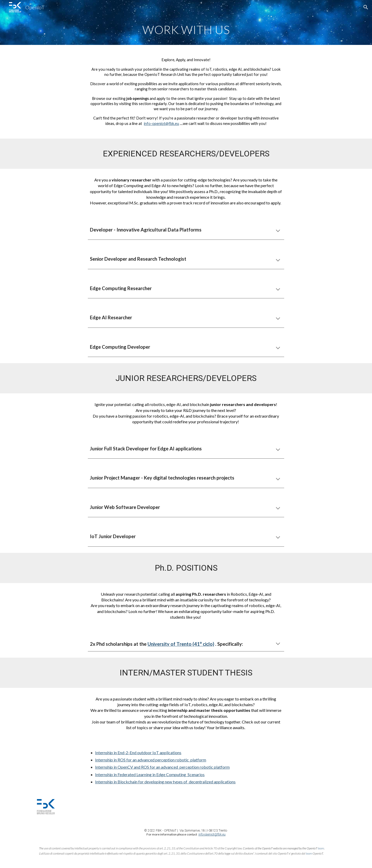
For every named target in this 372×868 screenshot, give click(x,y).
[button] (366, 7)
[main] (186, 30)
